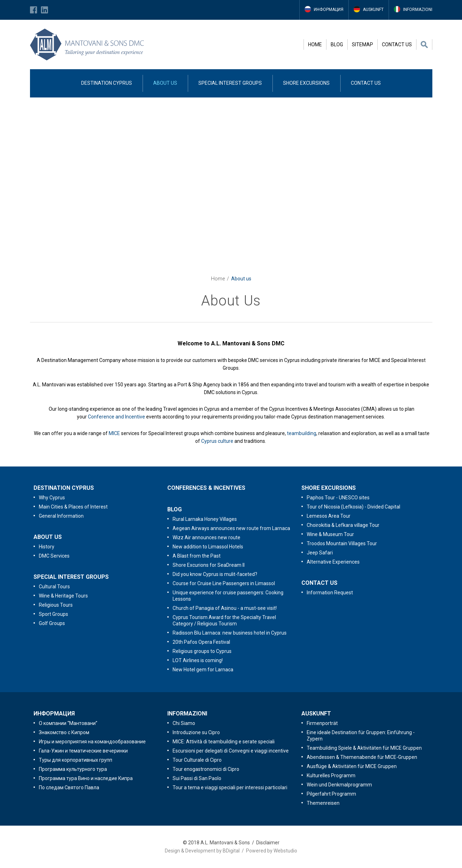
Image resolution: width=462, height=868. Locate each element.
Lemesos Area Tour (329, 516)
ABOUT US (165, 83)
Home (218, 279)
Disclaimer (268, 843)
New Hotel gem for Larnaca (203, 670)
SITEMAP (362, 44)
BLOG (337, 44)
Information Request (330, 593)
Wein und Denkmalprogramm (339, 785)
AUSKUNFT (316, 714)
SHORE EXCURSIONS (306, 83)
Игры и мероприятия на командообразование (92, 742)
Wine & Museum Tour (330, 534)
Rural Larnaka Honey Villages (205, 519)
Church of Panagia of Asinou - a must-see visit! (225, 608)
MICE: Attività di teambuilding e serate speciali (224, 742)
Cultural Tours (54, 587)
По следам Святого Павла (69, 787)
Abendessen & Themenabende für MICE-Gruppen (362, 757)
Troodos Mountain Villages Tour (342, 543)
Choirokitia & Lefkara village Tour (343, 525)
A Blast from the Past (197, 556)
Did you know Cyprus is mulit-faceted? (215, 574)
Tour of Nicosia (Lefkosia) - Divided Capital (353, 507)
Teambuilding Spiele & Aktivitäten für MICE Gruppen (364, 748)
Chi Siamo (184, 723)
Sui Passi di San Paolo (197, 778)
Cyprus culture (217, 441)
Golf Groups (52, 623)
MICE (114, 433)
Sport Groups (53, 614)
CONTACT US (397, 44)
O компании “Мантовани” (68, 723)
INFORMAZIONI (187, 714)
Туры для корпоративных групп (76, 760)
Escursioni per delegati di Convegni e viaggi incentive (231, 751)
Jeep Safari (320, 553)
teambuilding (302, 433)
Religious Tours (56, 605)
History (47, 547)
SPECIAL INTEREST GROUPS (230, 83)
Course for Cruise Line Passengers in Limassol (224, 583)
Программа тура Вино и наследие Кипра (86, 778)
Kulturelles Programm (331, 775)
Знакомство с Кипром (64, 732)
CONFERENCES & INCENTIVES (206, 488)
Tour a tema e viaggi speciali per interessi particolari (230, 787)
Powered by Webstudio (272, 851)
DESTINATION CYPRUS (107, 83)
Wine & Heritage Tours (63, 596)
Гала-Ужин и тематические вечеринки (83, 751)
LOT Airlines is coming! (198, 660)
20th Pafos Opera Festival (201, 642)
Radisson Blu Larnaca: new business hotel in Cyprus (230, 633)
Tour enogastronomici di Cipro (206, 769)
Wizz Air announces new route (206, 537)
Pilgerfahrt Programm (331, 794)
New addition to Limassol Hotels (208, 547)
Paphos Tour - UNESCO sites (338, 498)
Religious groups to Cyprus (202, 651)
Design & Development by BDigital (202, 851)
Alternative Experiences (333, 562)
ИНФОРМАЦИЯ (54, 714)
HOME (315, 44)
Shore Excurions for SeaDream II (209, 565)
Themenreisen (323, 803)
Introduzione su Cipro (196, 732)
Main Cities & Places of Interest (73, 507)
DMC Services (54, 556)
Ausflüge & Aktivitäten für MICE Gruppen (352, 766)
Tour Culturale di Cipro (197, 760)
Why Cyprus (52, 498)
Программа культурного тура (73, 769)
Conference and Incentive (116, 417)
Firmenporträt (322, 723)
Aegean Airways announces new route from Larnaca (231, 528)
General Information (61, 516)
